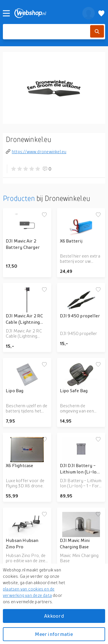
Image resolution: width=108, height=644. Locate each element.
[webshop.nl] (45, 13)
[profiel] (89, 13)
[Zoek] (97, 31)
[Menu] (6, 13)
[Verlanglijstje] (101, 13)
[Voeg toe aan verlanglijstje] (44, 215)
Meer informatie (54, 634)
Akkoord (54, 616)
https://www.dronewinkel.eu (36, 151)
